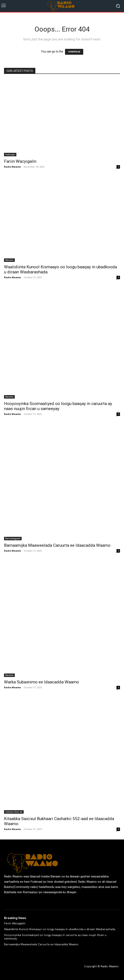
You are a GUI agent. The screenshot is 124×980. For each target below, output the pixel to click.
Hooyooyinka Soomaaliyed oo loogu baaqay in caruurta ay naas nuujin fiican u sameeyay (58, 406)
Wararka (9, 260)
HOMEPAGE (74, 52)
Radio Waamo (12, 167)
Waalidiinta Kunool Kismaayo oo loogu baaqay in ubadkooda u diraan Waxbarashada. (60, 929)
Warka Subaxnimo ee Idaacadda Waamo (42, 682)
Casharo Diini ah (14, 812)
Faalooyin (10, 154)
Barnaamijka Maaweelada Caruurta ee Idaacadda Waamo (57, 545)
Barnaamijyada (13, 538)
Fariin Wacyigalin (20, 161)
